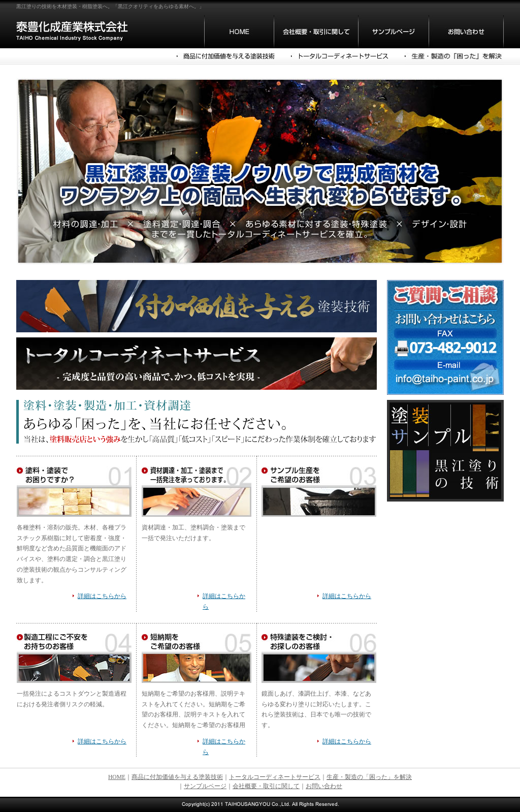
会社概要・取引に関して (266, 786)
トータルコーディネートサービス (275, 777)
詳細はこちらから (102, 596)
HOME (117, 777)
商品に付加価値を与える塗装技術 (177, 777)
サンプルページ (205, 786)
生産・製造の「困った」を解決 (369, 777)
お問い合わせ (324, 786)
